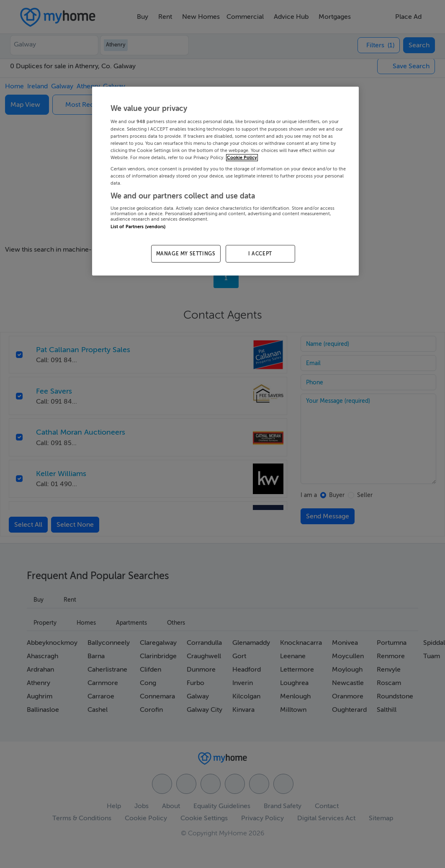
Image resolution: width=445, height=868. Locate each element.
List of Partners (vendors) (138, 227)
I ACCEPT (260, 254)
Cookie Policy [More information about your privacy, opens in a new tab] (242, 158)
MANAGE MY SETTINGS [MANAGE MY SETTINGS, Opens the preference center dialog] (186, 254)
